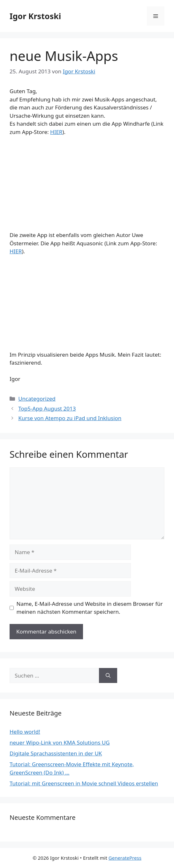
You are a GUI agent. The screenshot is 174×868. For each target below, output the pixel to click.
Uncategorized (37, 399)
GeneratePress (125, 858)
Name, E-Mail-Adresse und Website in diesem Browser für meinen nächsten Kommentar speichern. (90, 608)
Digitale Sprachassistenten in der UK (56, 753)
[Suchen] (108, 676)
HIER (56, 132)
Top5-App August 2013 (47, 408)
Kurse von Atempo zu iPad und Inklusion (70, 418)
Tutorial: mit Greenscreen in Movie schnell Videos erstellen (84, 783)
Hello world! (25, 732)
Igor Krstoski (35, 16)
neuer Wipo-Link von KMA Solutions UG (60, 742)
